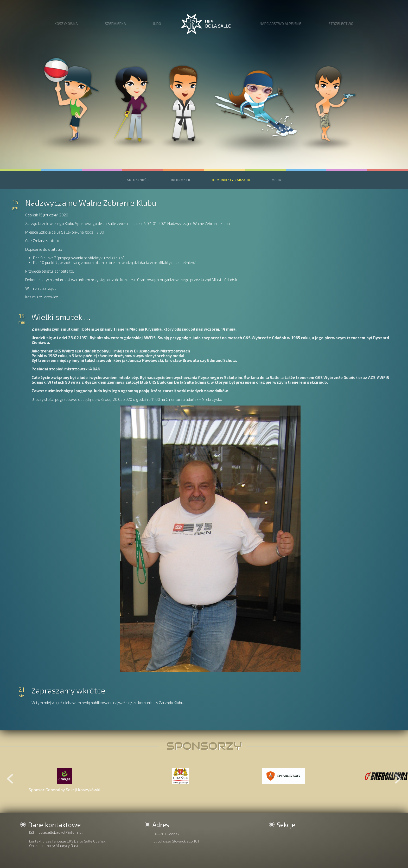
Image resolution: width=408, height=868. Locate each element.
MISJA (276, 180)
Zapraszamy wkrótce (68, 690)
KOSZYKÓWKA (66, 24)
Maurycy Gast (67, 846)
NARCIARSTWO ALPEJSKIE (280, 24)
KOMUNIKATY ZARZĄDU (231, 180)
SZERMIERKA (115, 24)
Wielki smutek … (61, 317)
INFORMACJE (181, 180)
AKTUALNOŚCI (138, 180)
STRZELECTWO (341, 24)
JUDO (157, 24)
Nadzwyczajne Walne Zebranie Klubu (91, 203)
